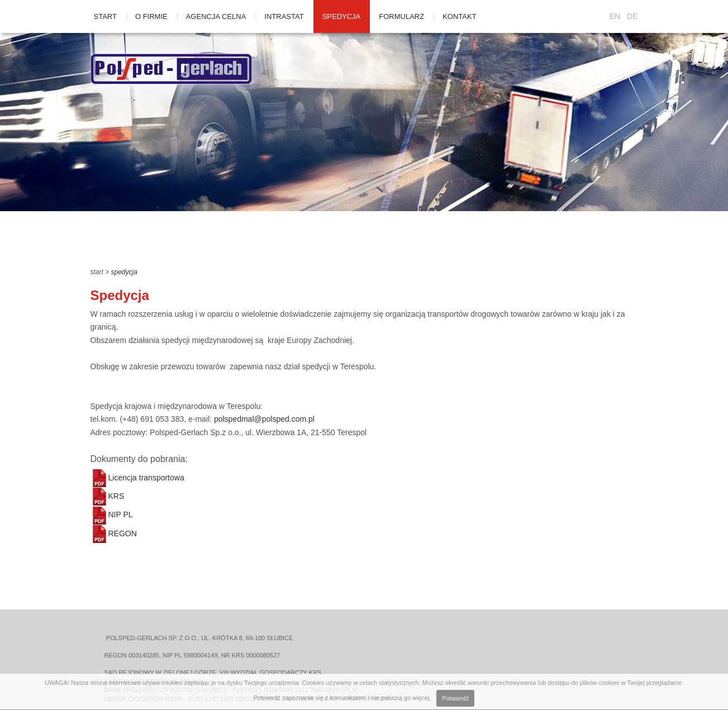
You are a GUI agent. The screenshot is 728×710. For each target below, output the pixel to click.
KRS (108, 496)
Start (105, 16)
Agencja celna (216, 16)
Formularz (401, 16)
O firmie (151, 16)
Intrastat (284, 16)
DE (632, 16)
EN (615, 16)
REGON (114, 533)
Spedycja (342, 16)
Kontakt (459, 16)
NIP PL (112, 514)
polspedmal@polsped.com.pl (264, 419)
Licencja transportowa (137, 478)
